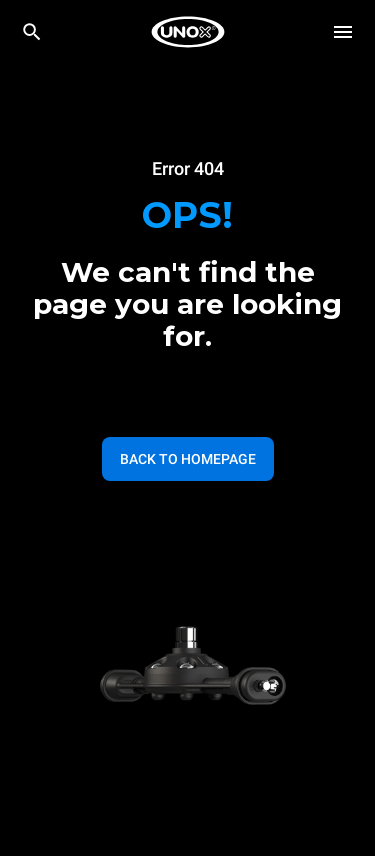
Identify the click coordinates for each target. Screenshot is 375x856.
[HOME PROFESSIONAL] (188, 32)
